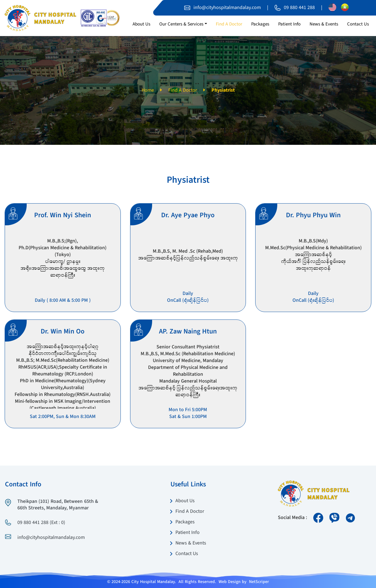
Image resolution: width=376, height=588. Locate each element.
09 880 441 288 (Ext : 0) (41, 523)
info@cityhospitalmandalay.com (227, 8)
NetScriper (259, 582)
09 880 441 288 (299, 8)
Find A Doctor (183, 90)
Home (148, 90)
